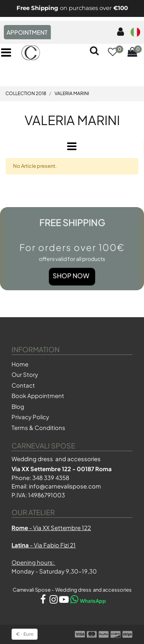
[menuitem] (119, 32)
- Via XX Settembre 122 (51, 528)
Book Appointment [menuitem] (38, 396)
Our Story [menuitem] (25, 374)
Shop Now (71, 275)
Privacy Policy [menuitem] (30, 417)
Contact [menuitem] (23, 385)
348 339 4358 (51, 478)
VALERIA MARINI (72, 120)
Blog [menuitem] (18, 406)
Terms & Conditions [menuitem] (38, 427)
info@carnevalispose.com (65, 486)
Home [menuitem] (20, 364)
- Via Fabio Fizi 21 (44, 545)
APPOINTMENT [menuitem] (27, 32)
